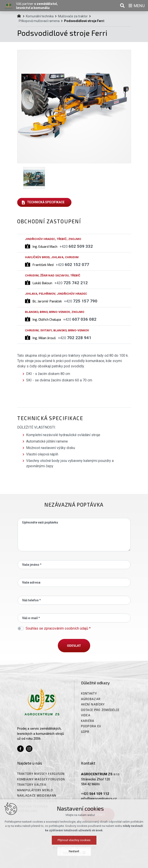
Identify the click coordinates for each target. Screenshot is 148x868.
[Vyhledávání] (122, 6)
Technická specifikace (46, 202)
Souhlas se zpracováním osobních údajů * (58, 628)
